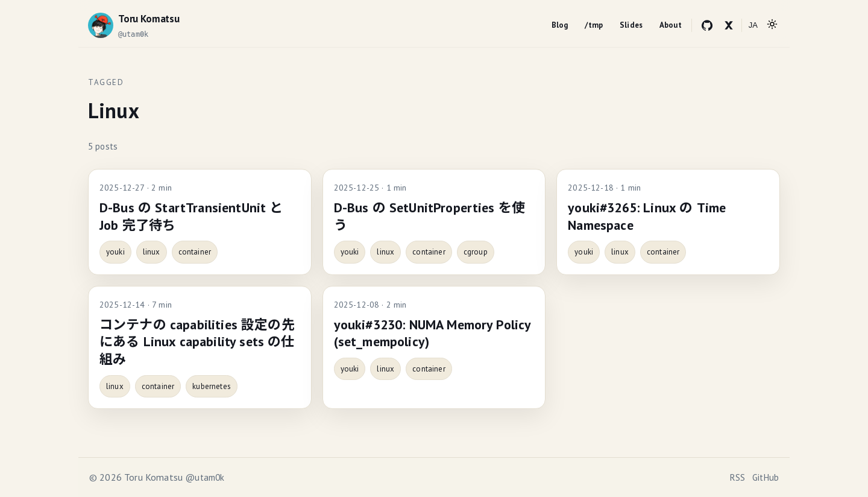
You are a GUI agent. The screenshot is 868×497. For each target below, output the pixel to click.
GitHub (766, 477)
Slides (631, 25)
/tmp (594, 25)
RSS (737, 477)
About (671, 25)
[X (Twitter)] (729, 25)
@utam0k (205, 477)
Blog (560, 25)
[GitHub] (707, 25)
